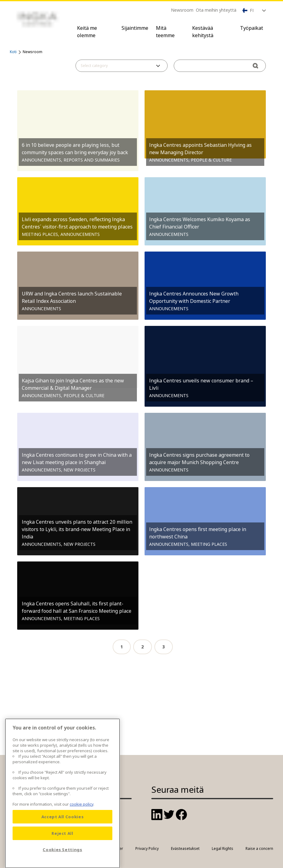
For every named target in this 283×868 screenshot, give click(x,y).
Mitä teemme (165, 32)
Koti (13, 52)
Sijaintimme (135, 28)
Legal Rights (223, 848)
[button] (122, 66)
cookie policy (81, 824)
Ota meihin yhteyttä (216, 10)
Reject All (62, 854)
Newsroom (182, 10)
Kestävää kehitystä (203, 32)
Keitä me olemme (87, 32)
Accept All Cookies (63, 837)
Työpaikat (252, 28)
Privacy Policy (147, 848)
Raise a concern (259, 848)
